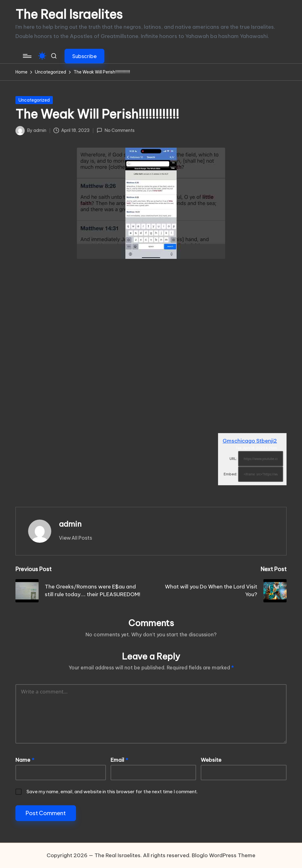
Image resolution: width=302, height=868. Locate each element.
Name (25, 760)
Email (119, 760)
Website (211, 760)
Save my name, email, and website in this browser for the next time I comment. (112, 792)
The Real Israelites (69, 15)
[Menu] (27, 56)
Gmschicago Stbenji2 (250, 441)
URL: (233, 459)
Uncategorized (34, 100)
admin (70, 524)
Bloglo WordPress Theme (224, 855)
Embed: (230, 474)
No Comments (115, 130)
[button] (84, 56)
